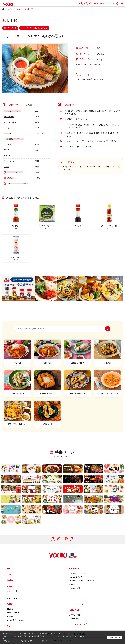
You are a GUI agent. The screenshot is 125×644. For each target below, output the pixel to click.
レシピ (9, 574)
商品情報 (10, 580)
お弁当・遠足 (92, 79)
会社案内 (10, 609)
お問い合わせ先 (75, 619)
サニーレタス (9, 161)
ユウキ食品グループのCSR (16, 620)
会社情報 (10, 604)
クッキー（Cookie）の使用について (26, 641)
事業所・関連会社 (13, 613)
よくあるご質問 (75, 615)
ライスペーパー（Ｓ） (13, 111)
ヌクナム (7, 133)
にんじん (7, 128)
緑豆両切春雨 (9, 117)
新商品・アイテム (13, 599)
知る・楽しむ (74, 569)
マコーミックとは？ (77, 604)
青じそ (7, 150)
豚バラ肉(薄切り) (11, 122)
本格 (102, 79)
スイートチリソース (15, 172)
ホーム (9, 569)
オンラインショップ (78, 624)
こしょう (7, 145)
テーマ (9, 595)
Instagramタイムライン (77, 577)
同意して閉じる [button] (114, 637)
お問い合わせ (74, 610)
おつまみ (81, 79)
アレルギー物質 (75, 588)
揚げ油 (7, 167)
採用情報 (10, 616)
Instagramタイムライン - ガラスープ (82, 581)
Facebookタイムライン (77, 573)
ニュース (10, 626)
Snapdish (73, 584)
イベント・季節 (12, 591)
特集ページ (11, 586)
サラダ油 (7, 156)
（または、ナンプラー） (15, 139)
